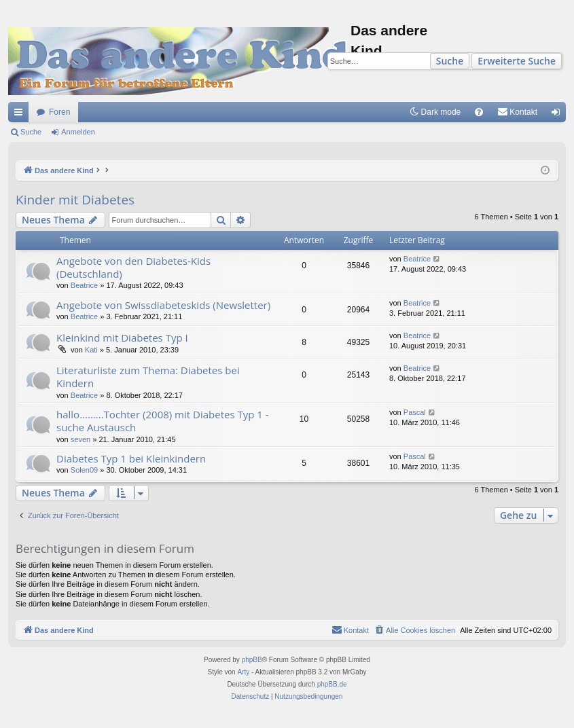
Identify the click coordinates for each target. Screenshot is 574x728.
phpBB (252, 660)
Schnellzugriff (21, 115)
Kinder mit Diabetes (75, 200)
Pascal (415, 412)
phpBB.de (332, 684)
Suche (450, 61)
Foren (59, 112)
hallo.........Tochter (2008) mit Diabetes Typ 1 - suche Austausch (163, 421)
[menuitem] (479, 112)
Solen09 (84, 470)
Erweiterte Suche (517, 61)
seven (80, 439)
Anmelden (78, 132)
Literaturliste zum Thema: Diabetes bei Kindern (148, 377)
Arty (243, 672)
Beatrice (84, 285)
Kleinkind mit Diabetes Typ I (122, 338)
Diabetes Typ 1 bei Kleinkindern (131, 458)
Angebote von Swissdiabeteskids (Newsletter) (163, 305)
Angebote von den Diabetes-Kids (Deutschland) (133, 267)
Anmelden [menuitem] (559, 115)
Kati (91, 350)
